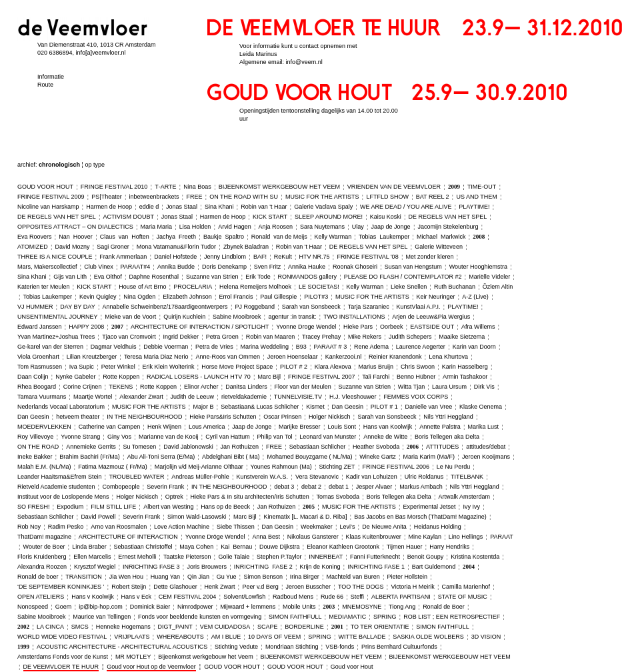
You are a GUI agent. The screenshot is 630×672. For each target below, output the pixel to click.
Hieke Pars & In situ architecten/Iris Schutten (250, 497)
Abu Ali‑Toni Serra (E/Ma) (161, 457)
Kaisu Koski (386, 217)
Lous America (207, 427)
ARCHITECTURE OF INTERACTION (128, 537)
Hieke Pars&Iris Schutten (223, 417)
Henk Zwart (220, 587)
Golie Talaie (234, 557)
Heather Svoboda (376, 447)
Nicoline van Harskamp (48, 207)
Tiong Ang (402, 607)
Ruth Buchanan (455, 287)
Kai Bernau (236, 547)
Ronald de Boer (444, 607)
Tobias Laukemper (384, 237)
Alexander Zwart (141, 397)
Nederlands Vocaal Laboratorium (61, 407)
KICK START (270, 217)
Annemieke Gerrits (91, 447)
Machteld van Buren (353, 577)
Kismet (315, 407)
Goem (64, 607)
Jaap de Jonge (391, 227)
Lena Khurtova (448, 357)
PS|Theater (106, 197)
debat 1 (339, 487)
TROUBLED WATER (136, 477)
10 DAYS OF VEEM (274, 637)
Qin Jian (198, 577)
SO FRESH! (34, 507)
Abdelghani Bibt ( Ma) (231, 457)
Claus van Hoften (125, 237)
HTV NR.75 (315, 257)
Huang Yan (165, 577)
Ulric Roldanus (424, 477)
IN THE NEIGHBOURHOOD (144, 417)
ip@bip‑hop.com (101, 607)
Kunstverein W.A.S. (263, 477)
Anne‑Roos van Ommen (228, 357)
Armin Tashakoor (465, 377)
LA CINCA (50, 627)
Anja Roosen (276, 227)
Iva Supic (82, 367)
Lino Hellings (466, 537)
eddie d (149, 207)
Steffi (357, 597)
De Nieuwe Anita (384, 527)
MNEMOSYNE (362, 607)
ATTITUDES (442, 447)
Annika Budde (176, 267)
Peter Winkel (118, 367)
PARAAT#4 (136, 267)
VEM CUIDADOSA (225, 627)
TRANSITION (84, 577)
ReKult (283, 257)
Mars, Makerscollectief (47, 267)
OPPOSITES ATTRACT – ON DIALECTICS (75, 227)
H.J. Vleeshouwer (353, 397)
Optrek (174, 497)
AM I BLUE (226, 637)
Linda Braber (89, 547)
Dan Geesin (347, 407)
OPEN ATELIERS (41, 597)
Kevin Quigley (98, 297)
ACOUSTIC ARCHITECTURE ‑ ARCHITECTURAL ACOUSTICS (122, 647)
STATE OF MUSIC (463, 597)
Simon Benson (263, 577)
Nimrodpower (195, 607)
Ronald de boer (38, 577)
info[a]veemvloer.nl (101, 53)
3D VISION (486, 637)
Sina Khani (219, 207)
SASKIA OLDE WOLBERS (428, 637)
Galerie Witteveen (439, 247)
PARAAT (502, 537)
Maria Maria (157, 227)
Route (45, 85)
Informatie (51, 77)
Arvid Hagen (235, 227)
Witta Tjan (411, 387)
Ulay (358, 227)
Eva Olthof (108, 277)
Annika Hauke (307, 267)
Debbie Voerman (166, 347)
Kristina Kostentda (475, 557)
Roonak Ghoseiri (355, 267)
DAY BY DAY (77, 307)
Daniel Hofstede (175, 257)
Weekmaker (317, 527)
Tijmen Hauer (405, 547)
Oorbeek (392, 327)
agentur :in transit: (292, 317)
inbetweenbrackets (154, 197)
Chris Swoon (418, 367)
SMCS (80, 627)
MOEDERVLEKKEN (44, 427)
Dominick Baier (150, 607)
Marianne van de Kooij (169, 437)
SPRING (385, 617)
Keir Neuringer (436, 297)
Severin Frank (165, 487)
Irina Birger (305, 577)
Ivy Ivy (471, 507)
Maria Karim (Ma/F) (429, 457)
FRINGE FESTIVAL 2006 (396, 467)
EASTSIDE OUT (432, 327)
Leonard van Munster (328, 437)
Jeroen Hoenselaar (293, 357)
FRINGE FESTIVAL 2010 (114, 187)
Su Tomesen (140, 447)
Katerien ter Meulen (44, 287)
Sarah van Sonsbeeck (311, 307)
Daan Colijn (33, 377)
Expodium (70, 507)
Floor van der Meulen (303, 387)
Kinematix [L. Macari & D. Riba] (305, 517)
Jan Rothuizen (240, 447)
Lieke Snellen (409, 287)
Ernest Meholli (137, 557)
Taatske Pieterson (187, 557)
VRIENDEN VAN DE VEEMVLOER (394, 187)
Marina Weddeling (265, 347)
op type (95, 165)
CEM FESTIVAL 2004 (188, 597)
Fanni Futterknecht (375, 557)
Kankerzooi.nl (344, 357)
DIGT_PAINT (175, 627)
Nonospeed (33, 607)
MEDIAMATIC (347, 617)
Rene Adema (371, 347)
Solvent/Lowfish (244, 597)
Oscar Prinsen (282, 417)
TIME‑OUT (482, 187)
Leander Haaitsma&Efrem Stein (60, 477)
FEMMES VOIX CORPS (416, 397)
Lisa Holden (195, 227)
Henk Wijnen (164, 427)
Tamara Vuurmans (42, 397)
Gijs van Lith (70, 277)
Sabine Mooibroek (237, 317)
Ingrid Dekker (181, 337)
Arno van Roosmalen (119, 527)
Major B (203, 407)
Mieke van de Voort (130, 317)
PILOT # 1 (384, 407)
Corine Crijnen (83, 387)
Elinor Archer (201, 387)
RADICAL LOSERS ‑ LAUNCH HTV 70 (199, 377)
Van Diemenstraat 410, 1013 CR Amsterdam (96, 45)
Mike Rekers (365, 337)
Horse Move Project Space (237, 367)
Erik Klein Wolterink (169, 367)
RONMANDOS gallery (307, 277)
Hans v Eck (137, 597)
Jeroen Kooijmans (486, 457)
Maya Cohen (196, 547)
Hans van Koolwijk (388, 427)
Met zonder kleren (429, 257)
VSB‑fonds (340, 647)
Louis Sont (342, 427)
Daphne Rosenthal (154, 277)
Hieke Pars (358, 327)
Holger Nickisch (330, 417)
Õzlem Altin (498, 287)
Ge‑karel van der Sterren (50, 347)
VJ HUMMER (35, 307)
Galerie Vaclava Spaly (323, 207)
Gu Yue (227, 577)
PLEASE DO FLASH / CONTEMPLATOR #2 (403, 277)
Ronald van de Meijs (279, 237)
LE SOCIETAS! (319, 287)
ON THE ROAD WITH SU (244, 197)
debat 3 (284, 487)
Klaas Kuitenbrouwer (374, 537)
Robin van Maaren (271, 337)
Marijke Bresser (300, 427)
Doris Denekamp (224, 267)
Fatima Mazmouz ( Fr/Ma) (113, 467)
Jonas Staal (182, 207)
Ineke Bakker (35, 457)
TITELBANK (467, 477)
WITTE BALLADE (362, 637)
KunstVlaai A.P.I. (419, 307)
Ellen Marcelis (92, 557)
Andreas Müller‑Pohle (200, 477)
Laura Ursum (449, 387)
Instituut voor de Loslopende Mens (63, 497)
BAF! (260, 257)
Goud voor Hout (352, 667)
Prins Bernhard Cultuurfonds (399, 647)
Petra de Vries (214, 347)
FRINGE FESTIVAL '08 (367, 257)
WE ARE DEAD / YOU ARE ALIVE (406, 207)
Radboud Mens (293, 597)
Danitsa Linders (246, 387)
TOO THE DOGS (361, 587)
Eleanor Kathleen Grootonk (343, 547)
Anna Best (266, 537)
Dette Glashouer (175, 587)
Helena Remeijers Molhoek (255, 287)
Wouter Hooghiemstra (478, 267)
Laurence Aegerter (421, 347)
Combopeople (121, 487)
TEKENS (121, 387)
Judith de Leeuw (193, 397)
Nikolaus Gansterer (313, 537)
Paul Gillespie (278, 297)
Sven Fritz (268, 267)
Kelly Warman (333, 237)
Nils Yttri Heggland (448, 417)
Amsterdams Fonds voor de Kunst (63, 657)
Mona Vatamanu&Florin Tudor (176, 247)
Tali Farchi (376, 377)
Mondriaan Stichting (292, 647)
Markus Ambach (421, 487)
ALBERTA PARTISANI (401, 597)
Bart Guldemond (434, 567)
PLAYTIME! (474, 207)
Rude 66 (332, 597)
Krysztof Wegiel (95, 567)
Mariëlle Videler (489, 277)
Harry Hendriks (449, 547)
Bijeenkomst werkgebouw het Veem (206, 657)
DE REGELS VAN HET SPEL (57, 217)
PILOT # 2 (294, 367)
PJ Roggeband (255, 307)
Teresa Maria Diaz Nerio (156, 357)
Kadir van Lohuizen (372, 477)
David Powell (98, 517)
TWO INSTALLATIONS (354, 317)
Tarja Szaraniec (369, 307)
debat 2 (311, 487)
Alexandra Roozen (42, 567)
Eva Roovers (35, 237)
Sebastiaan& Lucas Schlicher (260, 407)
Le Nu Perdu (454, 467)
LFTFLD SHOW (387, 197)
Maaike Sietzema (462, 337)
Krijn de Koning (320, 567)
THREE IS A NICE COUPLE (55, 257)
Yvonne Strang (80, 437)
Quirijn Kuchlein (184, 317)
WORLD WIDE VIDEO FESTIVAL (62, 637)
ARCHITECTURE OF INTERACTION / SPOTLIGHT (200, 327)
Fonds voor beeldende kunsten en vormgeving (200, 617)
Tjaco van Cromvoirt (129, 337)
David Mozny (72, 247)
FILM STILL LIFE (113, 507)
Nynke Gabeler (75, 377)
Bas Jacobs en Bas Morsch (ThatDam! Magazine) (420, 517)
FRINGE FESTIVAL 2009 (51, 197)
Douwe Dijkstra (280, 547)
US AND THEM (476, 197)
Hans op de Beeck (225, 507)
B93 (301, 347)
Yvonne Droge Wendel (306, 327)
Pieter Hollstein (407, 577)
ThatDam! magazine (44, 537)
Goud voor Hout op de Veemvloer (151, 667)
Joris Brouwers (207, 567)
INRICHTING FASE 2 (263, 567)
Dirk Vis (484, 387)
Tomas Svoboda (338, 497)
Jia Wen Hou (126, 577)
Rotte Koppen (121, 377)
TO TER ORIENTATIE (380, 627)
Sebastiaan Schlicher (318, 447)
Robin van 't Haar (264, 207)
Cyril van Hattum (228, 437)
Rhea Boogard (37, 387)
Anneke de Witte (385, 437)
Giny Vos (119, 437)
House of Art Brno (142, 287)
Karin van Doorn (474, 347)
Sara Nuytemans (322, 227)
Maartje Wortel (93, 397)
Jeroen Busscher (309, 587)
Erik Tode (258, 277)
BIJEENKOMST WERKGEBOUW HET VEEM (279, 187)
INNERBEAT (326, 557)
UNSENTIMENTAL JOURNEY (58, 317)
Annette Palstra (440, 427)
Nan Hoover (76, 237)
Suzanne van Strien (212, 277)
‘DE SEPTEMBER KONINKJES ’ (61, 587)
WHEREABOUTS (180, 637)
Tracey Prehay (321, 337)
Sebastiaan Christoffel (143, 547)
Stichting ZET (337, 467)
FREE (194, 197)
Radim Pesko (66, 527)
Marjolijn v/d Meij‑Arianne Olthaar (199, 467)
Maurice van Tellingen (102, 617)
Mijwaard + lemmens (248, 607)
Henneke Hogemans (123, 627)
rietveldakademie (244, 397)
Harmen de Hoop (109, 207)
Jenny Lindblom (225, 257)
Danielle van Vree (428, 407)
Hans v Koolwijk (93, 597)
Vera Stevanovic (317, 477)
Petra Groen (222, 337)
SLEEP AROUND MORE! (329, 217)
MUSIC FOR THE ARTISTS (322, 197)
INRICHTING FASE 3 (151, 567)
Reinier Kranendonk (395, 357)
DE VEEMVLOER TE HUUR (61, 667)
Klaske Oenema (481, 407)
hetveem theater (78, 417)
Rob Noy (29, 527)
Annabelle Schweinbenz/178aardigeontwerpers (165, 307)
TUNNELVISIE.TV (298, 397)
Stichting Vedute (236, 647)
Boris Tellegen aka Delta (447, 437)
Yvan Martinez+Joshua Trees (56, 337)
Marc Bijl (270, 377)
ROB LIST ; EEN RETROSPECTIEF (452, 617)
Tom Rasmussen (40, 367)
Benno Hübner (416, 377)
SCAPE (268, 627)
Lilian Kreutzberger (92, 357)
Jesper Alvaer (374, 487)
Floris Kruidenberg (42, 557)
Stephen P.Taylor (279, 557)
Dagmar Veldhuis (114, 347)
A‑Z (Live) (475, 297)
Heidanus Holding (438, 527)
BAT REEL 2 (433, 197)
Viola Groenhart (38, 357)
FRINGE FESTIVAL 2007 (322, 377)
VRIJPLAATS (132, 637)
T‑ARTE (165, 187)
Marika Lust (484, 427)
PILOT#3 (316, 297)
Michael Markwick (441, 237)
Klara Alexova (333, 367)
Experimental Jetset (430, 507)
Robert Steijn (129, 587)
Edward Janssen (40, 327)
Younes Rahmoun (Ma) (281, 467)
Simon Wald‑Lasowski (197, 517)
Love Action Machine (182, 527)
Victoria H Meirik (412, 587)
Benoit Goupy (426, 557)
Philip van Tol (275, 437)
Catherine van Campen (110, 427)
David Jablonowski (188, 447)
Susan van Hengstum (413, 267)
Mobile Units (299, 607)
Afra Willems (478, 327)
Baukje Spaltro (224, 237)
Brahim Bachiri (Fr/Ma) (90, 457)
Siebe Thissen (236, 527)
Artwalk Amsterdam (465, 497)
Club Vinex (98, 267)
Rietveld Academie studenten (56, 487)
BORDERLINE (304, 627)
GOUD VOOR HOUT (45, 187)
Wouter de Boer (44, 547)
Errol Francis (236, 297)
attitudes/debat (486, 447)
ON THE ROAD (38, 447)
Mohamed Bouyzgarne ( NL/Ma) (309, 457)
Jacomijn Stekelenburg (448, 227)
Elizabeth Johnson (187, 297)
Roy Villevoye (35, 437)
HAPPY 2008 (86, 327)
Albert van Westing (168, 507)
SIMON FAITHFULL (295, 617)
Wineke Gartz (378, 457)
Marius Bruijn (376, 367)
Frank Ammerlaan (123, 257)
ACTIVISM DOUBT (129, 217)
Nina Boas (197, 187)
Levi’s (348, 527)
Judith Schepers (410, 337)
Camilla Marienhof (466, 587)
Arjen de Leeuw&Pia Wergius (431, 317)
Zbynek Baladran (246, 247)
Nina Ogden (139, 297)
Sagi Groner (113, 247)
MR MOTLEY (133, 657)
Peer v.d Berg (260, 587)
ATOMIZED (33, 247)
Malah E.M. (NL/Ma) (44, 467)
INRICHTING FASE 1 (376, 567)
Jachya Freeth (177, 237)
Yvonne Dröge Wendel (215, 537)
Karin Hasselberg (465, 367)
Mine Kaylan (425, 537)
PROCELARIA (193, 287)
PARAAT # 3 (331, 347)
